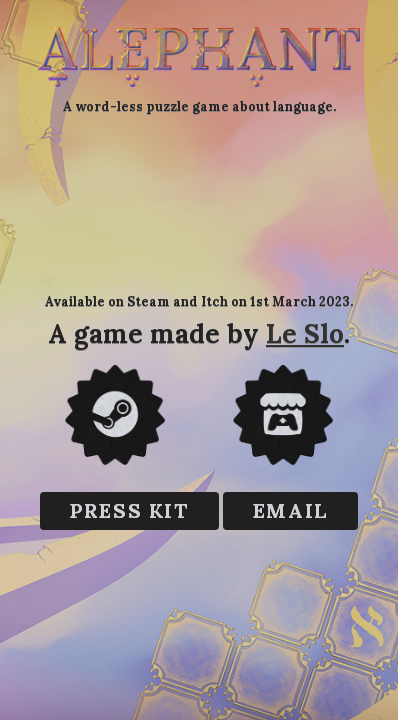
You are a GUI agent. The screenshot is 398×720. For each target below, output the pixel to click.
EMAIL (290, 510)
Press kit (129, 510)
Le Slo (305, 333)
